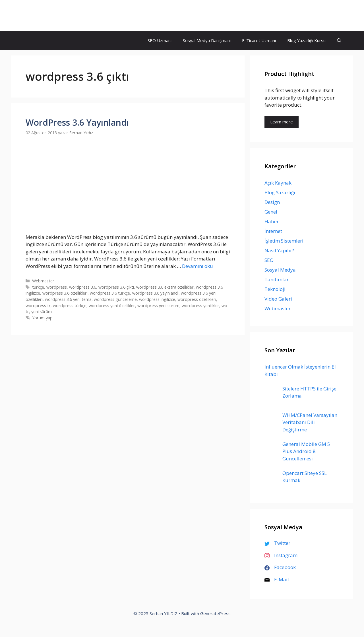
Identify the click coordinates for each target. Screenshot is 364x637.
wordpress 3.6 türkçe (110, 293)
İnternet (273, 231)
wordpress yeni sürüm (158, 306)
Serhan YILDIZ (48, 16)
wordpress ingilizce (157, 299)
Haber (272, 221)
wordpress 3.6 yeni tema (68, 299)
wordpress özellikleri (197, 299)
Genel (271, 212)
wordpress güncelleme (115, 299)
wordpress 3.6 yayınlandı (155, 293)
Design (272, 202)
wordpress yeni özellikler (112, 306)
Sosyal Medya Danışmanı (207, 40)
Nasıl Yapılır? (279, 250)
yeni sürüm (42, 312)
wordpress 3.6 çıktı (116, 287)
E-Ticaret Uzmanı (259, 40)
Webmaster (43, 281)
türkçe (38, 287)
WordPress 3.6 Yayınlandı (77, 122)
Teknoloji (275, 289)
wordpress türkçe (70, 306)
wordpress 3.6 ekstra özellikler (165, 287)
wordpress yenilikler (200, 306)
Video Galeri (278, 299)
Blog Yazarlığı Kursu (306, 40)
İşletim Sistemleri (284, 241)
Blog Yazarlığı (280, 192)
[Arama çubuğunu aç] (339, 41)
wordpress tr (38, 306)
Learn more (282, 122)
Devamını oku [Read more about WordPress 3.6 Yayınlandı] (197, 266)
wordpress (57, 287)
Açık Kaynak (278, 183)
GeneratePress (215, 613)
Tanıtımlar (277, 279)
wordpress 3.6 (83, 287)
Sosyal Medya (280, 270)
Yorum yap (42, 318)
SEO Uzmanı (160, 40)
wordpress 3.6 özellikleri (65, 293)
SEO (269, 260)
